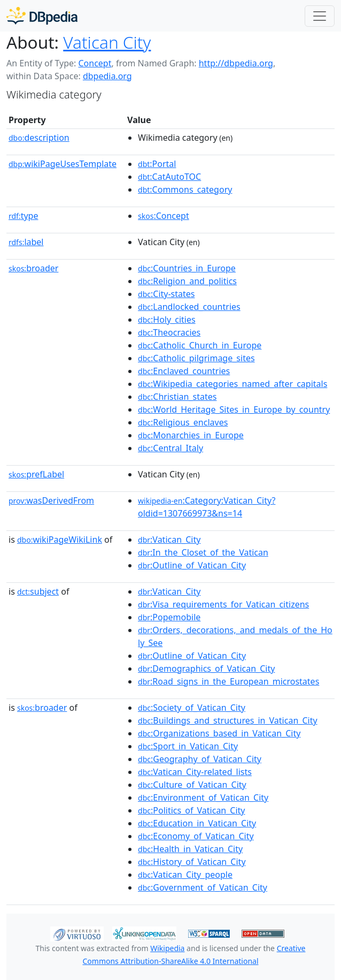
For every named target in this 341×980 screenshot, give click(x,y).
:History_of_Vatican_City (192, 862)
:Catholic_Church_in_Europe (200, 345)
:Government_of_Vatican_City (203, 887)
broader (33, 268)
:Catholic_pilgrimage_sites (196, 358)
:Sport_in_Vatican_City (188, 746)
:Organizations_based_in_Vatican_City (219, 733)
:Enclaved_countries (184, 371)
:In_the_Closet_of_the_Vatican (203, 552)
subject (38, 591)
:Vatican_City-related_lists (195, 772)
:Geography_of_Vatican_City (200, 759)
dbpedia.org (107, 76)
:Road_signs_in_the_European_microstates (228, 681)
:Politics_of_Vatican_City (191, 810)
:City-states (166, 294)
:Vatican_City (169, 540)
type (24, 216)
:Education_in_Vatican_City (197, 823)
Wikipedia (167, 948)
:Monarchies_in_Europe (191, 435)
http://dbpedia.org (236, 63)
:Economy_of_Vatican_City (196, 836)
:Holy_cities (167, 320)
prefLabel (36, 474)
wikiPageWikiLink (60, 540)
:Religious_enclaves (183, 422)
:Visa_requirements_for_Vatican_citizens (223, 604)
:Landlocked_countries (189, 307)
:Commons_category (185, 189)
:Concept (164, 216)
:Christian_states (177, 397)
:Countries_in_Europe (187, 268)
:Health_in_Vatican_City (190, 849)
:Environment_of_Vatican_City (203, 797)
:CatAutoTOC (169, 177)
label (26, 242)
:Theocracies (169, 332)
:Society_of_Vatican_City (192, 708)
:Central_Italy (170, 448)
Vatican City (107, 42)
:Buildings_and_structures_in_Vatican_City (228, 720)
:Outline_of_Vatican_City (192, 565)
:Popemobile (169, 617)
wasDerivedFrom (51, 500)
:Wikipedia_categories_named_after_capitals (232, 384)
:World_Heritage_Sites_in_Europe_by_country (234, 409)
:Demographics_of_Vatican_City (206, 668)
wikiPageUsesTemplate (63, 164)
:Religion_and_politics (187, 281)
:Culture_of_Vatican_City (192, 785)
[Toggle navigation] (320, 16)
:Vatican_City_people (185, 875)
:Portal (157, 164)
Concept (95, 63)
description (39, 138)
